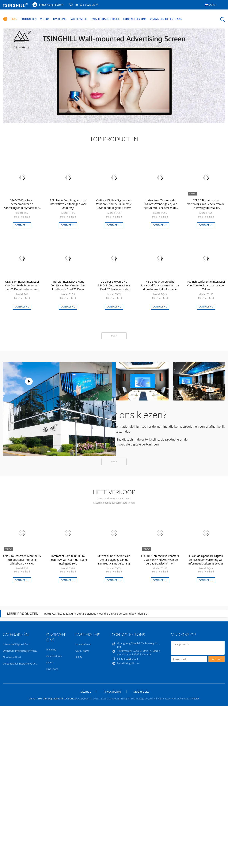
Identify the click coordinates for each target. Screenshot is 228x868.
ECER (196, 698)
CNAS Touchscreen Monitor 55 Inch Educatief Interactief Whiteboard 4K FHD (22, 560)
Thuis (10, 19)
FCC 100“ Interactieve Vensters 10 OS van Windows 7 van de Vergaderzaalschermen (160, 560)
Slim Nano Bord (12, 657)
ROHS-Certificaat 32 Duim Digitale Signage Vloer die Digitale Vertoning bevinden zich (96, 614)
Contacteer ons (135, 19)
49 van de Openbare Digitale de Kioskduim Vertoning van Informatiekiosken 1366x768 (206, 560)
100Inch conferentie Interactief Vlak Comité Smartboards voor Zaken (206, 285)
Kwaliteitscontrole (106, 19)
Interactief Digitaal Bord (17, 644)
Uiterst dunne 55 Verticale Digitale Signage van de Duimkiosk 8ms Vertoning (114, 560)
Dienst (50, 662)
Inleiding (51, 650)
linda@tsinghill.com (51, 5)
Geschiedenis (54, 656)
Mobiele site (141, 691)
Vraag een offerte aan (167, 19)
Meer (114, 336)
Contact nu (22, 225)
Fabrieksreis (79, 19)
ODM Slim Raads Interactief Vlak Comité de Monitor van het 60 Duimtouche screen (22, 285)
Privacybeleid (112, 691)
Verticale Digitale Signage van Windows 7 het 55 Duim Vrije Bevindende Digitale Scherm (114, 204)
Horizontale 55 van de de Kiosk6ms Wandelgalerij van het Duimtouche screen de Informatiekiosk (160, 206)
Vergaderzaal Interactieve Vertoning (23, 664)
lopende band (83, 644)
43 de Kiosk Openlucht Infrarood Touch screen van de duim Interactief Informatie (160, 285)
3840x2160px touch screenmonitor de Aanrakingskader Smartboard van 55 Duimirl (22, 206)
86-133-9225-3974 (87, 5)
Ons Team (52, 669)
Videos (45, 19)
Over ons (60, 19)
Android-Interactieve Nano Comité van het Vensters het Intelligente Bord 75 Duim (68, 285)
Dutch (213, 5)
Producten (29, 19)
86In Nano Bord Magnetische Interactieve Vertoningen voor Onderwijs (68, 204)
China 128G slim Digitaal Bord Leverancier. (54, 698)
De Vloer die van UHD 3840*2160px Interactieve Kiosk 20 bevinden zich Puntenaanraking (114, 287)
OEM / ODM (82, 651)
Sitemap (86, 691)
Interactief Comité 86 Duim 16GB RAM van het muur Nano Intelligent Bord (68, 560)
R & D (79, 657)
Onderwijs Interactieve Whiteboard (23, 651)
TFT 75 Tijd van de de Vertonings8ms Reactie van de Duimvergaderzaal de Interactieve (206, 206)
